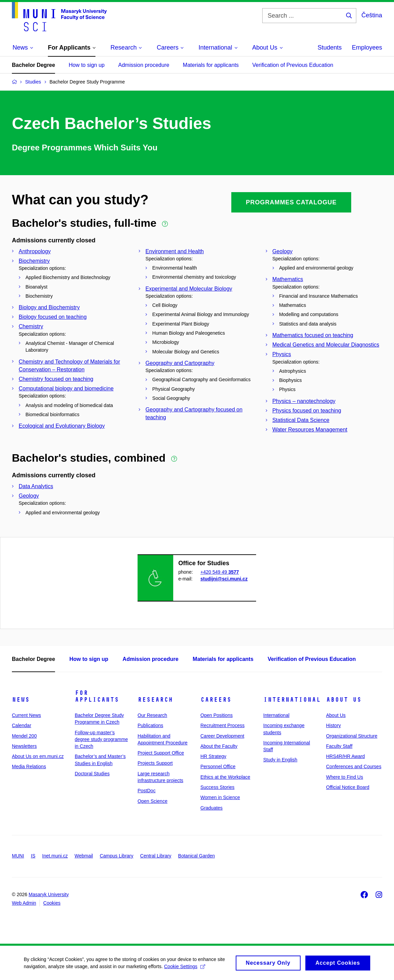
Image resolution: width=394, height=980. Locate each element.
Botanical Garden (196, 856)
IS (33, 856)
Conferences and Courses (354, 766)
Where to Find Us (345, 777)
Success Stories (217, 787)
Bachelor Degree (33, 65)
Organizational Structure (352, 736)
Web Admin (24, 903)
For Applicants (97, 696)
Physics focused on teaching (307, 411)
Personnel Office (218, 766)
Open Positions (217, 715)
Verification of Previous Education (293, 65)
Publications (150, 725)
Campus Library (117, 856)
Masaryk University (49, 894)
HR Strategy (213, 756)
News (21, 700)
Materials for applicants (211, 65)
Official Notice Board (348, 787)
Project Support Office (161, 753)
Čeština (372, 15)
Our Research (152, 715)
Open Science (153, 801)
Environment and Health (175, 251)
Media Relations (29, 766)
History (334, 725)
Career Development (222, 736)
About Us (344, 700)
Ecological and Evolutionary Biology (62, 426)
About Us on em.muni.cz (38, 756)
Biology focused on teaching (53, 317)
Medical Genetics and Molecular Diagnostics (326, 345)
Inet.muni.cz (55, 856)
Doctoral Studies (92, 774)
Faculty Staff (339, 746)
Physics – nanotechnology (304, 401)
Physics (282, 354)
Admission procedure (144, 65)
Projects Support (155, 763)
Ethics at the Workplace (225, 777)
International (292, 700)
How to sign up (87, 65)
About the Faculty (219, 746)
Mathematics (288, 279)
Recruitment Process (222, 725)
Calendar (22, 725)
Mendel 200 (24, 736)
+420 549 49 (220, 572)
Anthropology (35, 251)
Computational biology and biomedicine (66, 389)
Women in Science (220, 797)
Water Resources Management (310, 430)
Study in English (280, 760)
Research (155, 700)
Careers (216, 700)
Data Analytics (36, 486)
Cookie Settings (185, 968)
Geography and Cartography (180, 363)
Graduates (211, 808)
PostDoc (147, 791)
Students (330, 48)
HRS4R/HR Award (345, 756)
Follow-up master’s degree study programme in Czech (101, 739)
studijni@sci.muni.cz (224, 579)
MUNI (18, 856)
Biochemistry (34, 261)
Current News (26, 715)
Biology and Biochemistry (49, 307)
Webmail (84, 856)
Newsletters (24, 746)
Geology (283, 251)
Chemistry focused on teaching (56, 379)
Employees (367, 48)
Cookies (52, 903)
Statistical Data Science (301, 420)
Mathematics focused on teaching (313, 335)
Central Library (156, 856)
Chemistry (31, 326)
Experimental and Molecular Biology (189, 289)
